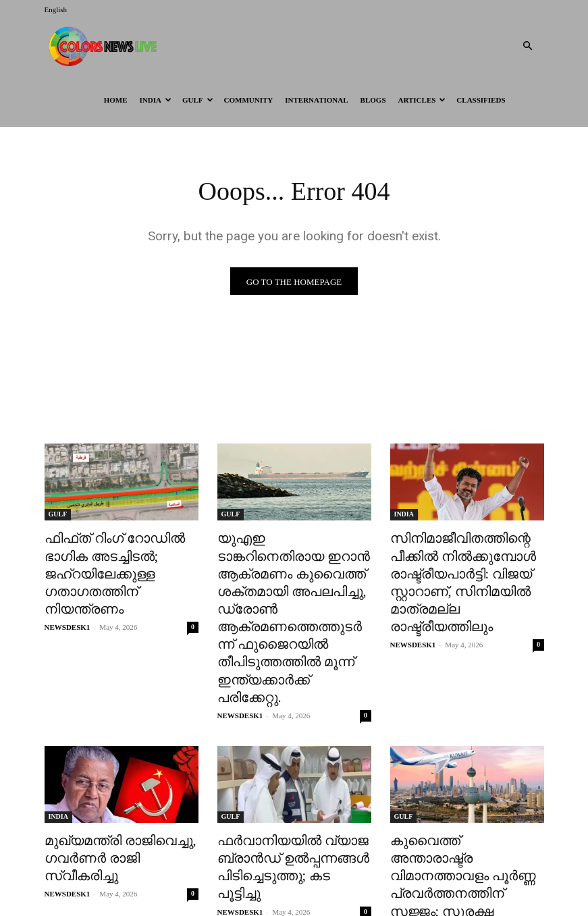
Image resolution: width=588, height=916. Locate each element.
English (56, 9)
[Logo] (105, 46)
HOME (116, 100)
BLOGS (373, 100)
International (316, 100)
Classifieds (481, 100)
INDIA (156, 100)
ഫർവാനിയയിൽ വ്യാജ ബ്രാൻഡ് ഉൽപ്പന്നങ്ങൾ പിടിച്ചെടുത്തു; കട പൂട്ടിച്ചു (286, 796)
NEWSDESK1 (68, 599)
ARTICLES (422, 100)
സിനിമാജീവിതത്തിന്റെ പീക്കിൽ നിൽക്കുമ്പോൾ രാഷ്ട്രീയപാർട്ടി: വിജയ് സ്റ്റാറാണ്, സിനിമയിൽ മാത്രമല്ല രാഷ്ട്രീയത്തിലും (466, 566)
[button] (528, 46)
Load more (294, 873)
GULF (198, 100)
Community (249, 100)
